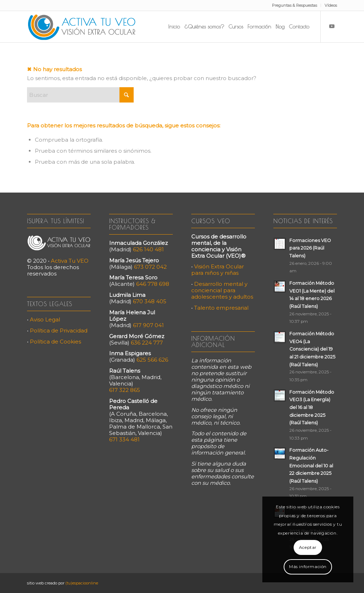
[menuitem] (295, 5)
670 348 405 (150, 301)
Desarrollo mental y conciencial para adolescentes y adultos (222, 290)
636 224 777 (147, 343)
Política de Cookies (55, 342)
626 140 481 (148, 249)
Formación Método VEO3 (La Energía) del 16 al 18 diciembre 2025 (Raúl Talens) (312, 408)
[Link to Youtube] (332, 26)
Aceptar (308, 547)
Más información (308, 566)
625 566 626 (152, 360)
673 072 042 (150, 267)
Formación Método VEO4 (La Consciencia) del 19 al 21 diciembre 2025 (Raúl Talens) (312, 349)
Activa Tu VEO (70, 261)
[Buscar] (80, 95)
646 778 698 (153, 284)
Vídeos (331, 5)
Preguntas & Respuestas (295, 5)
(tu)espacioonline (82, 583)
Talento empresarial (221, 308)
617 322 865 (125, 390)
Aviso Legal (45, 319)
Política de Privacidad (59, 330)
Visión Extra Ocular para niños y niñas (218, 270)
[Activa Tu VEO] (82, 27)
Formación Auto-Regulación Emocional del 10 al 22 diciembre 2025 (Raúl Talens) (311, 466)
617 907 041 (148, 325)
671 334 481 (124, 439)
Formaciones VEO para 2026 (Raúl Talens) (310, 248)
